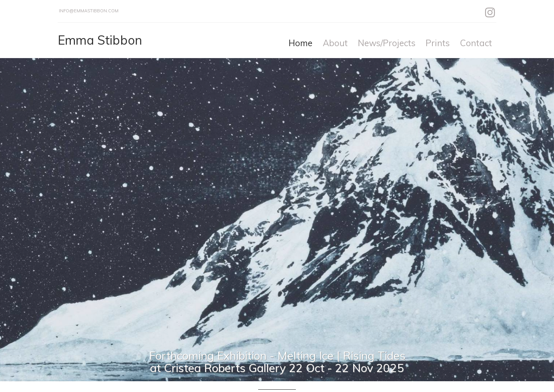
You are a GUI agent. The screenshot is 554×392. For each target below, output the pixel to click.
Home (300, 43)
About (335, 43)
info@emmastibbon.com (89, 11)
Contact (476, 43)
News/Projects (387, 43)
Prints (438, 43)
